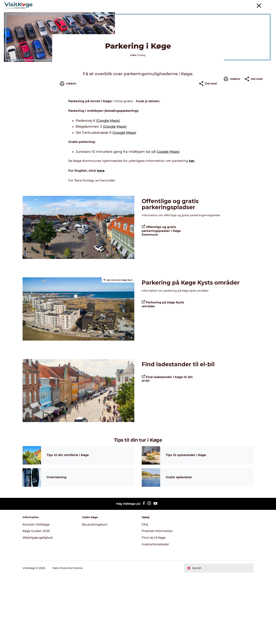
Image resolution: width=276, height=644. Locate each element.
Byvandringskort (95, 593)
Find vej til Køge (154, 606)
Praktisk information (157, 600)
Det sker (117, 12)
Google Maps (108, 191)
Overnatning (159, 12)
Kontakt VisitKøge (37, 593)
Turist (217, 4)
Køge (11, 24)
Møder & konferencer (235, 4)
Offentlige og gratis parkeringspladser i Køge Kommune (161, 301)
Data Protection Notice (69, 637)
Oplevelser (98, 12)
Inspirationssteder (155, 613)
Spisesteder (137, 12)
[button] (233, 167)
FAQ (145, 593)
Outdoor (179, 12)
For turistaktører (259, 4)
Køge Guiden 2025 (37, 600)
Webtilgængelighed (38, 606)
